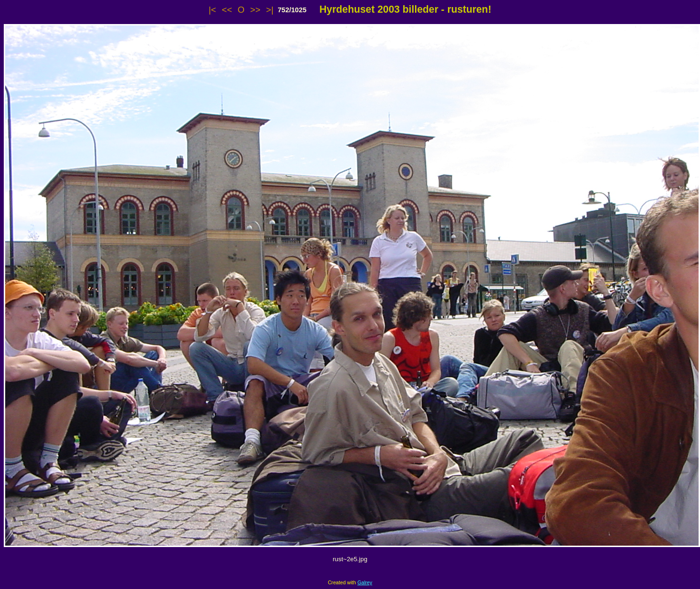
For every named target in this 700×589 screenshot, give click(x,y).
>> (255, 10)
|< (212, 10)
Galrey (365, 582)
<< (227, 10)
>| (270, 10)
